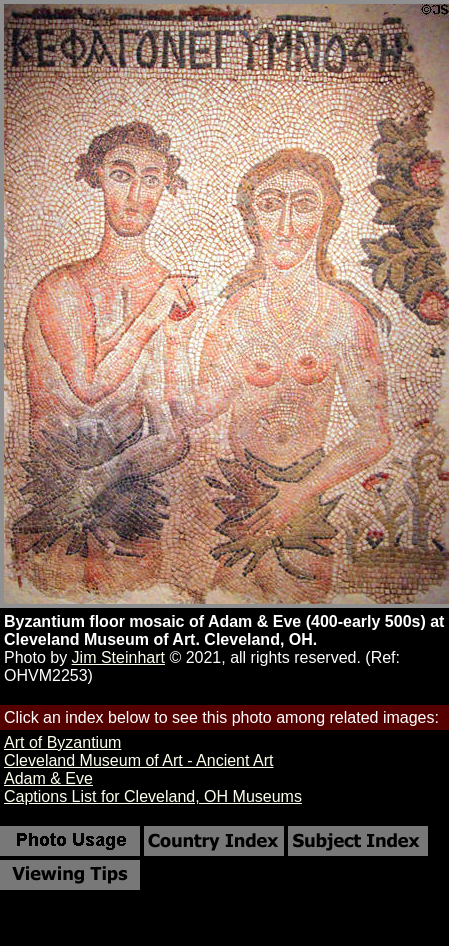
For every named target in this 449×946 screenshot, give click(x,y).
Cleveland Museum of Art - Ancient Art (138, 760)
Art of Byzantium (62, 742)
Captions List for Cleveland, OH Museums (153, 796)
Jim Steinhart (118, 657)
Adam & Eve (48, 778)
